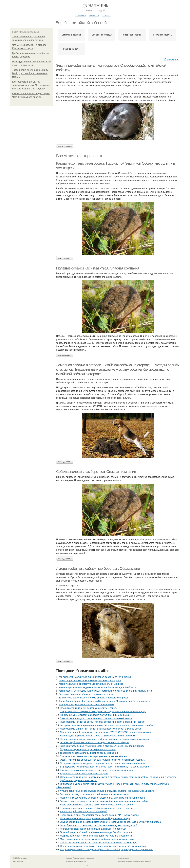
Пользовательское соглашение (83, 858)
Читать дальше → (65, 146)
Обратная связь (124, 858)
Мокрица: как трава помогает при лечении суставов (86, 705)
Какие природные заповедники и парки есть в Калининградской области (97, 687)
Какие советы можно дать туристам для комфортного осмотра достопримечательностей (106, 691)
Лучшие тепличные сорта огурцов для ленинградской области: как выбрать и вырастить (107, 791)
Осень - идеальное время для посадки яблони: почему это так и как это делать (102, 760)
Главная (81, 15)
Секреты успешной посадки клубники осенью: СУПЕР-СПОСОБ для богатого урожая (105, 732)
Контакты (69, 858)
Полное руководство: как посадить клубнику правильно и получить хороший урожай (105, 739)
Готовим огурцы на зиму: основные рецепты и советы (89, 708)
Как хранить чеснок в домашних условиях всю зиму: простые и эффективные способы (106, 725)
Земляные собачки (71, 35)
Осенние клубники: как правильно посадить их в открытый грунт (94, 743)
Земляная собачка (162, 35)
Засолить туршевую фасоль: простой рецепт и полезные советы (95, 794)
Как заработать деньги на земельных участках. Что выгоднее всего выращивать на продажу (31, 85)
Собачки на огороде (102, 35)
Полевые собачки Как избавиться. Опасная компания (98, 268)
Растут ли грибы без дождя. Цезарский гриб (83, 812)
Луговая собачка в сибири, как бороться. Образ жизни (98, 568)
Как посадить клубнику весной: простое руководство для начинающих (98, 736)
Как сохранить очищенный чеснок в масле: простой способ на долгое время (101, 729)
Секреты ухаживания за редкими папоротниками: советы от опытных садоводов (103, 846)
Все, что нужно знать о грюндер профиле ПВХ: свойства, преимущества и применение (107, 850)
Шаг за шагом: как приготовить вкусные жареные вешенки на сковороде (99, 843)
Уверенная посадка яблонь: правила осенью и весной (89, 753)
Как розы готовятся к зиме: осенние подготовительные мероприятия (97, 836)
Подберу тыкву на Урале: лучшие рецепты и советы (88, 749)
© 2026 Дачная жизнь (20, 858)
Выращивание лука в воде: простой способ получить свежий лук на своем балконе (104, 767)
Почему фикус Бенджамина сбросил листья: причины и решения (95, 715)
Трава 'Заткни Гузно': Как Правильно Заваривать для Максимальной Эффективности (104, 701)
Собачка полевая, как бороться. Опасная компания (96, 472)
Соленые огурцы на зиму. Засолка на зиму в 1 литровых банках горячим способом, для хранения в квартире (118, 777)
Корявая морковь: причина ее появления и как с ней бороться (93, 829)
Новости (94, 15)
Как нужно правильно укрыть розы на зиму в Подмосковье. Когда (95, 818)
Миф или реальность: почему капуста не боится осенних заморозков (97, 839)
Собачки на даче (71, 49)
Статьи (106, 15)
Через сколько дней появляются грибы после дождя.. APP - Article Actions (99, 815)
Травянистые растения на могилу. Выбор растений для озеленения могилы (30, 73)
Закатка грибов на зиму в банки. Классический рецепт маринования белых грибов (104, 801)
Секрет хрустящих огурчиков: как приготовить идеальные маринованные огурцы (103, 711)
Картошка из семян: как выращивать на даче (84, 774)
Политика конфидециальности (76, 862)
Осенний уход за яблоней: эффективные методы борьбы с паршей (96, 832)
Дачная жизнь (95, 6)
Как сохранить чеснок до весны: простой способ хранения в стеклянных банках (103, 722)
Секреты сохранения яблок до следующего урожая (86, 694)
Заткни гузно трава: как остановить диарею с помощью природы (93, 698)
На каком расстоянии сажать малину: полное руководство (90, 680)
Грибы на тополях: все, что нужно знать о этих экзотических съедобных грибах (102, 746)
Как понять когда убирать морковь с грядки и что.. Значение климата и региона (102, 798)
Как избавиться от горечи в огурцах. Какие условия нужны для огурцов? (98, 825)
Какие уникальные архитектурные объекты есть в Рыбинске (91, 684)
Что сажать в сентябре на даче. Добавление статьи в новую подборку (97, 808)
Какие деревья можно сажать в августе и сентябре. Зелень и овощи (96, 805)
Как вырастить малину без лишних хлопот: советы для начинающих (95, 677)
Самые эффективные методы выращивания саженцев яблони (93, 756)
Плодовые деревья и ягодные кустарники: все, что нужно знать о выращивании (103, 763)
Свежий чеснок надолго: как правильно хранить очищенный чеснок (96, 718)
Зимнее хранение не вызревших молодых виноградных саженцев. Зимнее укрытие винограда (110, 822)
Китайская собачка (132, 35)
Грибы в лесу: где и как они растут (78, 780)
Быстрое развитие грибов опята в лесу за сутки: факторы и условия (96, 770)
